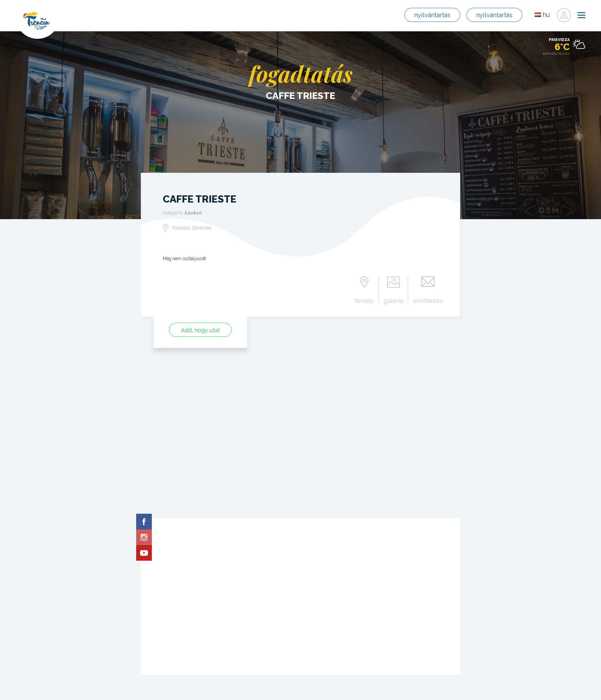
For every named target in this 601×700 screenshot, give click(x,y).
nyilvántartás (432, 15)
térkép (364, 301)
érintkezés (428, 301)
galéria (393, 301)
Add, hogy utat (200, 330)
